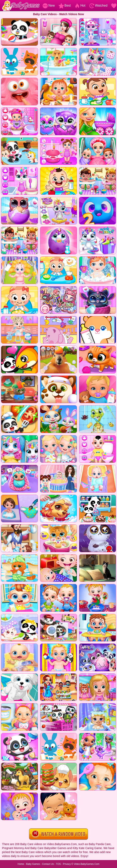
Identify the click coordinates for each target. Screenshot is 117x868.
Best (65, 5)
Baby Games (33, 864)
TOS (58, 864)
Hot (80, 5)
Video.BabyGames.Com (87, 864)
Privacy (67, 864)
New (49, 5)
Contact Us (48, 864)
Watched (98, 5)
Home (21, 864)
